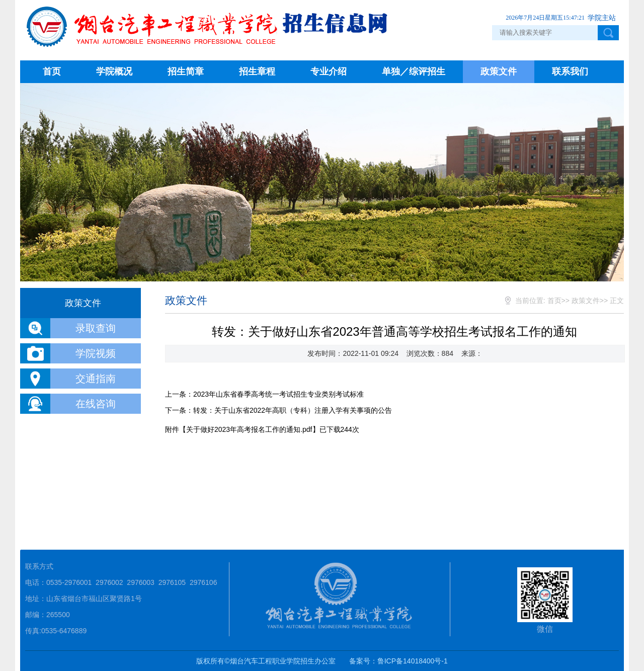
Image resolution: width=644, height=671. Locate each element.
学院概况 (114, 71)
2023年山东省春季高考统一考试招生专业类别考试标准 (278, 394)
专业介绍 (329, 71)
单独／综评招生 (414, 71)
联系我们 (570, 71)
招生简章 (186, 71)
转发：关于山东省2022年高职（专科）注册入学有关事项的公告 (293, 410)
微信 (545, 600)
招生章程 (257, 71)
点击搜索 (608, 33)
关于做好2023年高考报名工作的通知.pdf (249, 429)
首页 (52, 71)
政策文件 (499, 71)
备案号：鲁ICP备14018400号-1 (398, 661)
